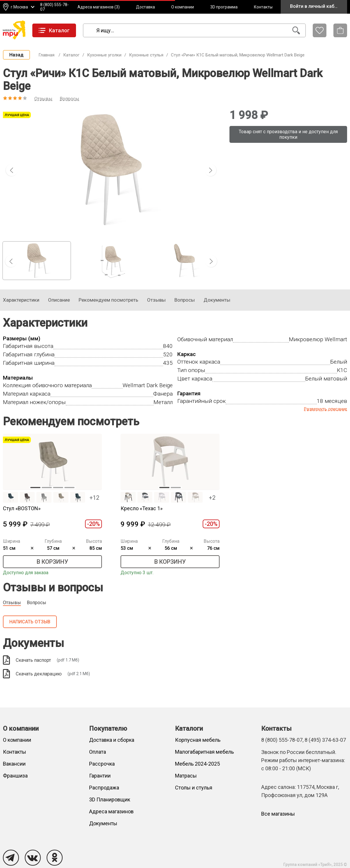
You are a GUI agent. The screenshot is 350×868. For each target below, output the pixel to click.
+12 (94, 498)
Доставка (145, 7)
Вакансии (14, 764)
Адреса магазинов (111, 811)
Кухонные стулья (146, 55)
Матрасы (186, 776)
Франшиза (15, 776)
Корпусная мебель (198, 740)
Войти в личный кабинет (317, 6)
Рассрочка (102, 764)
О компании (183, 7)
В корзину (52, 562)
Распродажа (104, 788)
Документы (103, 823)
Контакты (263, 7)
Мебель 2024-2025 (197, 764)
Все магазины (278, 814)
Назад (16, 55)
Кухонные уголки (104, 55)
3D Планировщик (110, 799)
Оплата (98, 752)
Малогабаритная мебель (204, 752)
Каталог (71, 55)
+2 (212, 498)
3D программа (224, 7)
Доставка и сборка (112, 740)
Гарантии (100, 776)
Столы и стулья (194, 788)
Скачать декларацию (46, 674)
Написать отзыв (30, 622)
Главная (46, 55)
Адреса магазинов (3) (99, 7)
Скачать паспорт (41, 660)
